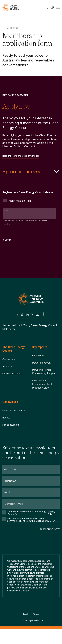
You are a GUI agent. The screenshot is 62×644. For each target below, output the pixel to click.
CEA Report (39, 355)
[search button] (46, 7)
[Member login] (52, 7)
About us (7, 366)
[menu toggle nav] (58, 7)
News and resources (14, 410)
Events (6, 418)
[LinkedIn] (27, 314)
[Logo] (31, 299)
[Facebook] (17, 314)
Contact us (9, 359)
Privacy (36, 614)
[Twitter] (32, 314)
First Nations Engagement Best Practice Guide (42, 384)
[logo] (11, 7)
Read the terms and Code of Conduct (20, 157)
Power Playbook (41, 363)
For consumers (11, 425)
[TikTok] (44, 314)
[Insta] (22, 314)
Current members (12, 374)
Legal (26, 614)
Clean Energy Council (30, 621)
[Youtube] (38, 314)
